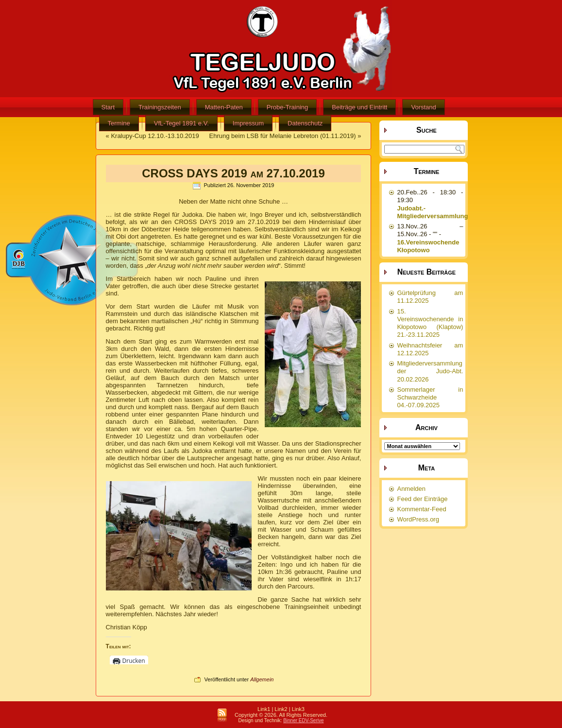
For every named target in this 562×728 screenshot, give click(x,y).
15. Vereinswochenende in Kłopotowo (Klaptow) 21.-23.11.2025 (430, 323)
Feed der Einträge (422, 499)
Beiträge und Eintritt (359, 107)
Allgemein (262, 679)
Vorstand (423, 107)
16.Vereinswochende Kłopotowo (428, 246)
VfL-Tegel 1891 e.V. (181, 123)
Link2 (281, 709)
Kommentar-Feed (421, 509)
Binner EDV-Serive (303, 720)
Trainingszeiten (160, 107)
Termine (119, 123)
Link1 (264, 709)
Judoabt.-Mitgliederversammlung (432, 212)
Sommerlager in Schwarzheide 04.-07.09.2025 (430, 398)
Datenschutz (305, 123)
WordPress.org (418, 519)
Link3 (298, 709)
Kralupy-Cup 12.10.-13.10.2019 (155, 136)
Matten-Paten (224, 107)
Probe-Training (288, 107)
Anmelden (411, 489)
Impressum (248, 123)
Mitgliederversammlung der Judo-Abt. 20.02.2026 (430, 371)
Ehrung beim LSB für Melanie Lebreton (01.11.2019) (283, 136)
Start (108, 107)
